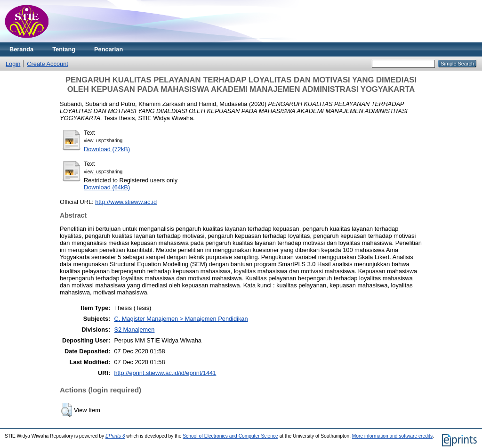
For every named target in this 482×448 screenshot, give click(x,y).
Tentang (64, 49)
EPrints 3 (115, 436)
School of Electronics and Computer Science (230, 436)
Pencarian (108, 49)
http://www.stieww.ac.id (126, 202)
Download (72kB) (107, 149)
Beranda (21, 49)
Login (13, 64)
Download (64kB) (107, 187)
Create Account (48, 64)
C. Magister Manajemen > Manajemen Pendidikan (181, 319)
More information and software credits (392, 436)
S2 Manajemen (134, 330)
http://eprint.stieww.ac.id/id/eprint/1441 (165, 373)
